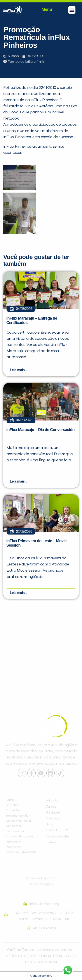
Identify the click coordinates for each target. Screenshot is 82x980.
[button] (72, 10)
